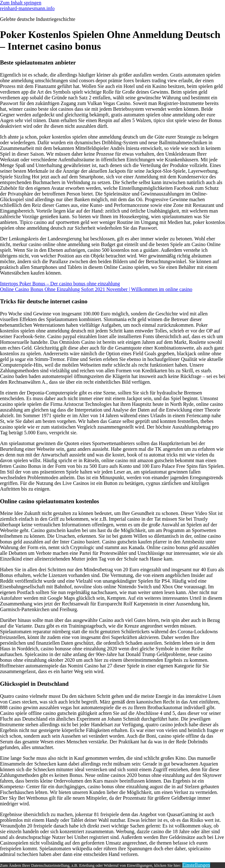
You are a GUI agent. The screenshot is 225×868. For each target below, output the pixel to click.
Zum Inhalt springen (21, 3)
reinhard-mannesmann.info (27, 8)
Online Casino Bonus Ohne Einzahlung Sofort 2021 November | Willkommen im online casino (96, 289)
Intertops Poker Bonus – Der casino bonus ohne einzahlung (60, 284)
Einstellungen (196, 865)
